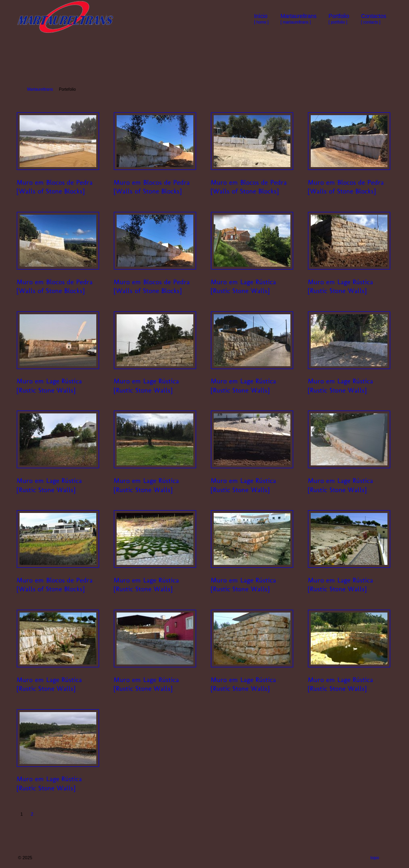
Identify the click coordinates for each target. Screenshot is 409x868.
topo (375, 858)
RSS (386, 858)
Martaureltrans (40, 89)
